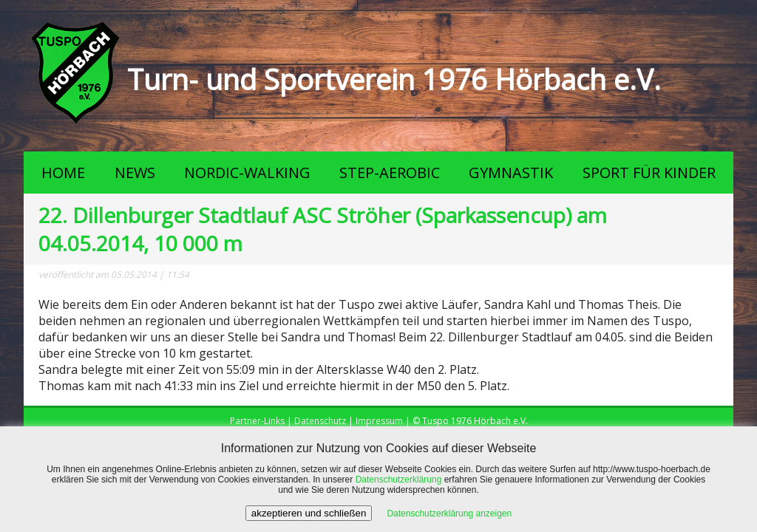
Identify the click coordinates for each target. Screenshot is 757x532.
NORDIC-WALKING (247, 173)
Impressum (379, 421)
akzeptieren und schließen (309, 513)
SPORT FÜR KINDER (649, 173)
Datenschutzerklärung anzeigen (449, 514)
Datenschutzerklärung (399, 480)
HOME (63, 173)
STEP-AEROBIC (390, 173)
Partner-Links (257, 421)
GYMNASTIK (511, 173)
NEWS (135, 173)
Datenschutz (320, 421)
